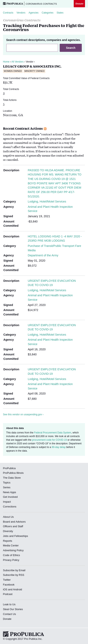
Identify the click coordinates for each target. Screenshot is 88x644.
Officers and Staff (13, 526)
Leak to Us (9, 604)
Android (18, 589)
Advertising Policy (13, 550)
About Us (8, 517)
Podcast (8, 594)
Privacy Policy (11, 560)
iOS (5, 589)
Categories (48, 13)
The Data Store (12, 478)
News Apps (10, 492)
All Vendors (18, 62)
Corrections (10, 507)
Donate (79, 4)
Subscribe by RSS (14, 575)
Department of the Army (43, 255)
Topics (7, 483)
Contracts (8, 13)
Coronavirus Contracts (41, 4)
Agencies (33, 13)
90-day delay (59, 447)
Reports (8, 541)
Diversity (8, 531)
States (60, 13)
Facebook (9, 585)
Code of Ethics (12, 555)
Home (6, 62)
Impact (7, 502)
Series (7, 487)
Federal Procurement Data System (53, 433)
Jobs (6, 536)
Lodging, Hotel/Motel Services (47, 201)
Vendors (21, 13)
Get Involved (10, 497)
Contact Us (9, 614)
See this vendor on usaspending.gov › (23, 414)
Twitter (7, 580)
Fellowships (21, 536)
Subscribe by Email (14, 570)
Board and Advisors (14, 522)
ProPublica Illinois (13, 473)
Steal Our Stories (13, 609)
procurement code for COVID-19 (50, 440)
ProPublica (9, 468)
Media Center (11, 545)
